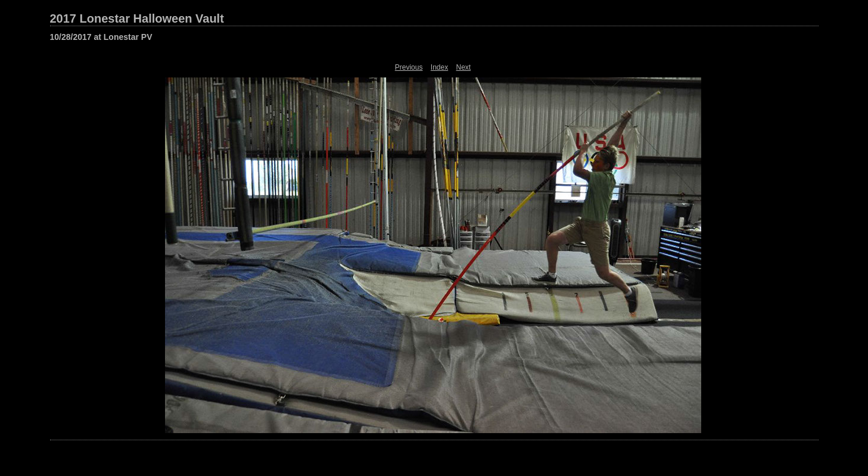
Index (439, 67)
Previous (409, 67)
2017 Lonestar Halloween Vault (137, 18)
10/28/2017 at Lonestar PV (101, 37)
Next (464, 67)
